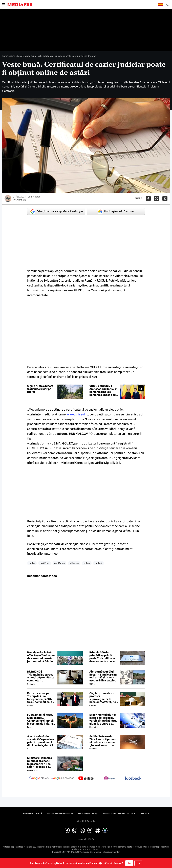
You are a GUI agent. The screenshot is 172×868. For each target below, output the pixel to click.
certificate (59, 563)
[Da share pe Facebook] (148, 198)
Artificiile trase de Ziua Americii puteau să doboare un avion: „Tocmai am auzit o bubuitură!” (103, 741)
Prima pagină (9, 56)
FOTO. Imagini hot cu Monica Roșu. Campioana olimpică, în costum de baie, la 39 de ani (41, 719)
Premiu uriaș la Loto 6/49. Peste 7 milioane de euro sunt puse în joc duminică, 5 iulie (41, 657)
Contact (145, 814)
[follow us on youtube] (86, 778)
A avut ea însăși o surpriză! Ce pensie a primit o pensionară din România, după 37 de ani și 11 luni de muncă (41, 741)
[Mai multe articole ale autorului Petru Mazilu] (8, 198)
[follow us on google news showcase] (62, 778)
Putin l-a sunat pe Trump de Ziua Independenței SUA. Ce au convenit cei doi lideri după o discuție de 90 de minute (41, 698)
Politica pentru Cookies (60, 814)
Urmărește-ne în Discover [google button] (116, 211)
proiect (99, 563)
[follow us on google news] (39, 778)
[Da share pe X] (157, 198)
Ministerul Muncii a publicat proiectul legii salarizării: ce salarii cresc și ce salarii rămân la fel (40, 762)
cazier (32, 563)
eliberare (74, 563)
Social (20, 56)
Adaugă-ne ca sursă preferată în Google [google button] (56, 211)
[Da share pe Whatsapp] (165, 198)
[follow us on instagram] (110, 778)
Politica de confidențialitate (119, 814)
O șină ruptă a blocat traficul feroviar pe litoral (40, 389)
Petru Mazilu (20, 200)
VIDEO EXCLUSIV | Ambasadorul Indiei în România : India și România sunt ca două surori (103, 390)
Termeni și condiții (88, 814)
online (87, 563)
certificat (45, 563)
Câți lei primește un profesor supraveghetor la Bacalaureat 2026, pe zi (103, 698)
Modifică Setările (86, 821)
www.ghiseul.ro (78, 414)
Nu (138, 863)
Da (129, 863)
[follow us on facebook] (133, 778)
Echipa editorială (32, 814)
